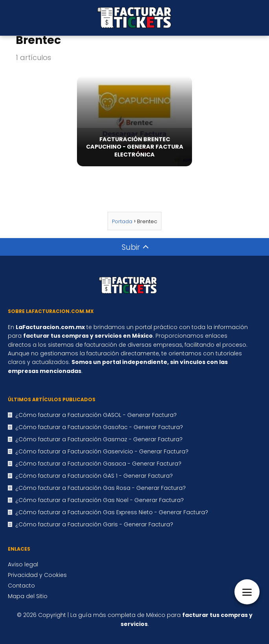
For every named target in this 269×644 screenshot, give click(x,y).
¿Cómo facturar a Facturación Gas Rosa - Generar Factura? (101, 488)
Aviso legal (23, 564)
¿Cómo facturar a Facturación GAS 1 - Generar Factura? (94, 476)
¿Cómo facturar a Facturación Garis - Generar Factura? (94, 524)
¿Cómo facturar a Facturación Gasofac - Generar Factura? (99, 427)
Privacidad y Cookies (37, 575)
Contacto (21, 586)
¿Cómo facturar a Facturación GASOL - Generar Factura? (96, 415)
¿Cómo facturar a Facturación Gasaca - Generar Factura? (98, 464)
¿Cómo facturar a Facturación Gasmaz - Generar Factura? (99, 439)
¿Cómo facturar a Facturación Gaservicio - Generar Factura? (102, 451)
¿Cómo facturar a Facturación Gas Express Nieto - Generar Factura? (112, 512)
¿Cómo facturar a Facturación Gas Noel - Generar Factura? (100, 500)
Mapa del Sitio (28, 596)
